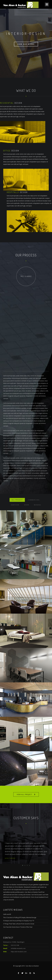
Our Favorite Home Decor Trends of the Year (18, 927)
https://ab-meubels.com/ (19, 952)
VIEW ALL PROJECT (24, 794)
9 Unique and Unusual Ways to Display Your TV (19, 921)
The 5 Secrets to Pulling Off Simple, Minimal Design (20, 917)
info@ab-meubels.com (18, 948)
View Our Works (26, 44)
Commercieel (34, 508)
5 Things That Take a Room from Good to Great (19, 924)
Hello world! (7, 914)
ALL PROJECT (17, 508)
